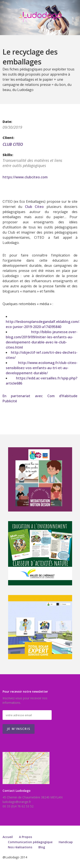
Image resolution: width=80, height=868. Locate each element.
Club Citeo (34, 207)
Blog (42, 847)
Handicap (66, 842)
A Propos (25, 837)
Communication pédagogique (30, 842)
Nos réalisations (20, 847)
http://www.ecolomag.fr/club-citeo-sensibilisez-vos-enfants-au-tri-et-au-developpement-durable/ (42, 368)
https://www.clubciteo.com (25, 177)
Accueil (8, 837)
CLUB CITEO (13, 144)
